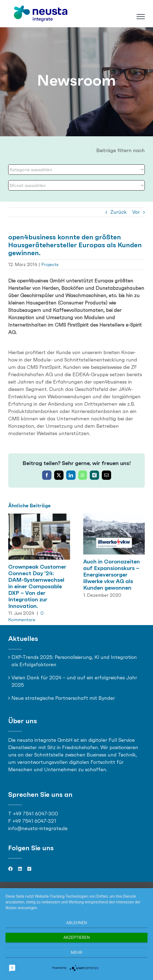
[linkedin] (20, 869)
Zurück (119, 212)
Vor (136, 212)
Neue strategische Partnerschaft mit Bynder (63, 698)
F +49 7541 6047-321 (32, 821)
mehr (77, 952)
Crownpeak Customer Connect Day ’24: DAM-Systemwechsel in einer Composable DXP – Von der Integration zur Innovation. (37, 586)
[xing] (29, 869)
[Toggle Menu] (141, 17)
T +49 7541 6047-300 (33, 814)
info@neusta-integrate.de (38, 828)
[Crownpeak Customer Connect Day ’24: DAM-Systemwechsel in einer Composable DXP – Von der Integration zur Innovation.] (39, 517)
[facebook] (10, 869)
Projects (50, 264)
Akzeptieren (76, 937)
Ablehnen (76, 923)
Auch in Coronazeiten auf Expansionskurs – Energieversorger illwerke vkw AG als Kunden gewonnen (112, 575)
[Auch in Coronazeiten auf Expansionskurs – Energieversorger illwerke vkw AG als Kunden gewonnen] (114, 517)
